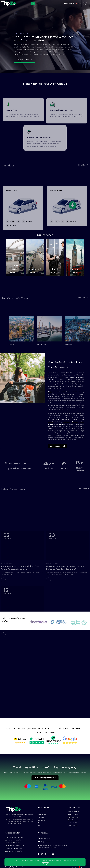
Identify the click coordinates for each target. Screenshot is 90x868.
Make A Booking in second (45, 778)
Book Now (85, 3)
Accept (45, 864)
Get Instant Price (25, 60)
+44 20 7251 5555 (46, 838)
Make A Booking (58, 446)
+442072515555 (69, 3)
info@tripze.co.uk (46, 842)
